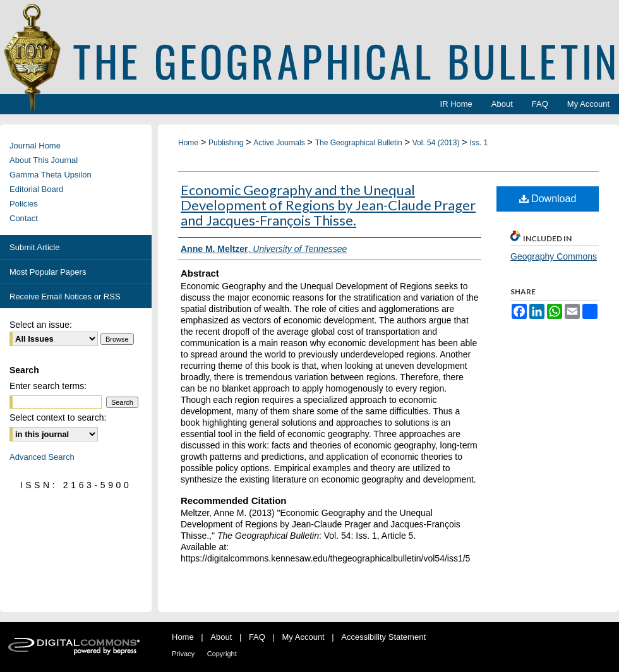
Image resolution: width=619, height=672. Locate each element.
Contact (24, 218)
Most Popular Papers (48, 272)
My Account (303, 637)
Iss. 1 (478, 143)
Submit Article (34, 247)
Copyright (222, 654)
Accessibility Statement (383, 637)
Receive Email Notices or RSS (65, 297)
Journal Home (35, 146)
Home (188, 143)
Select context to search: (58, 417)
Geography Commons (554, 256)
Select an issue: (41, 325)
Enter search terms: (48, 386)
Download (548, 199)
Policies (24, 204)
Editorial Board (36, 189)
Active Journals (279, 143)
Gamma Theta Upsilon (51, 175)
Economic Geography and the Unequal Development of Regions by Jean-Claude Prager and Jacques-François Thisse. (328, 205)
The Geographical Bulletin (359, 143)
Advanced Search (42, 457)
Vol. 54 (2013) (436, 143)
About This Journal (44, 160)
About (221, 637)
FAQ (257, 637)
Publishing (226, 143)
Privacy (183, 654)
